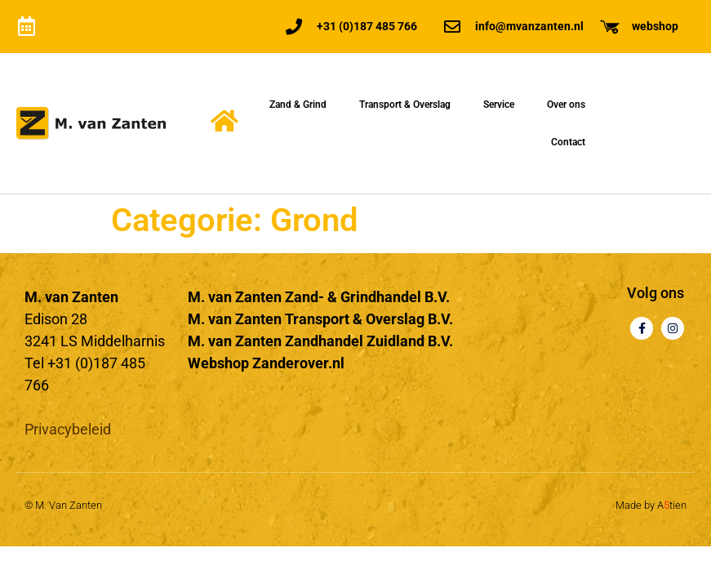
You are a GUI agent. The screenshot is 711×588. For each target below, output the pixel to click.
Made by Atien (651, 505)
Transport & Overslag (405, 105)
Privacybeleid (68, 429)
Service (499, 105)
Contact (568, 142)
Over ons (566, 105)
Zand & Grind (298, 105)
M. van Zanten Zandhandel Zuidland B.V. (320, 341)
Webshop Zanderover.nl (266, 363)
